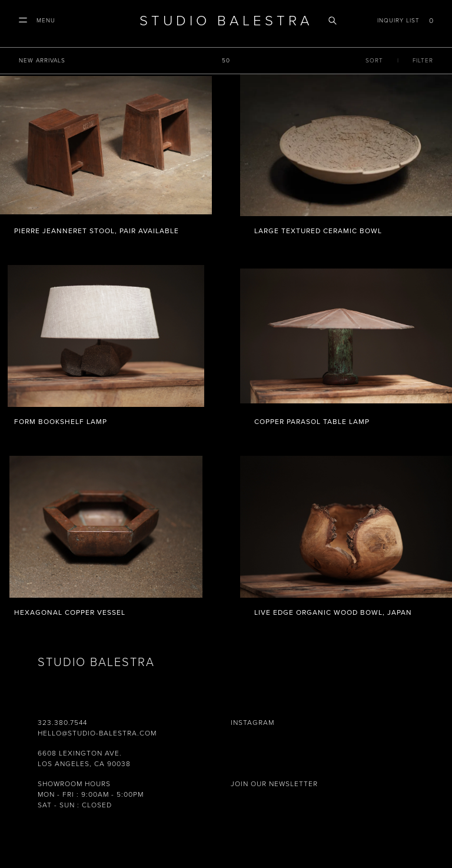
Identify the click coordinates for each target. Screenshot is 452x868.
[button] (37, 21)
